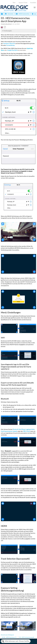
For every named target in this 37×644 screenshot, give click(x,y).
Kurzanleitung (10, 45)
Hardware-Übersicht (9, 43)
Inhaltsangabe (8, 31)
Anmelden (33, 3)
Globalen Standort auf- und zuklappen (35, 13)
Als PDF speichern (5, 27)
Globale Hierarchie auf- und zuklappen (3, 14)
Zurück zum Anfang (7, 635)
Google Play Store (12, 50)
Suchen (3, 641)
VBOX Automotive (23, 14)
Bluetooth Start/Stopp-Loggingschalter (24, 429)
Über (14, 3)
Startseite (9, 14)
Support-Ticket (23, 3)
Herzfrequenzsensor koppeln (9, 431)
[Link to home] (14, 11)
